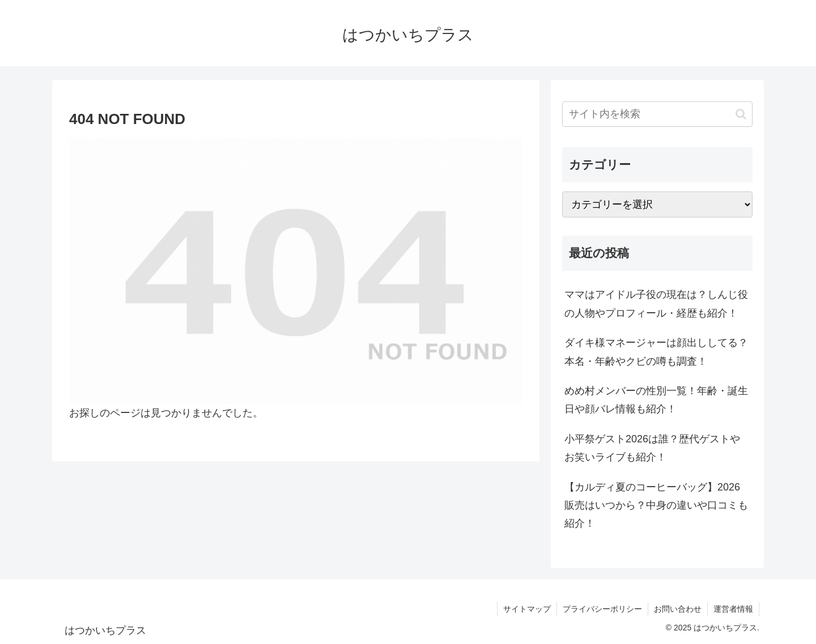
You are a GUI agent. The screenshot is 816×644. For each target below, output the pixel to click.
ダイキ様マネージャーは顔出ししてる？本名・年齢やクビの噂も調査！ (656, 352)
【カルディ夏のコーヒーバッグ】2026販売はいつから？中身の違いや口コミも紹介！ (656, 506)
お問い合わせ (678, 609)
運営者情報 (733, 609)
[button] (741, 114)
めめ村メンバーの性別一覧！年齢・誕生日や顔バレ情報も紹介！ (656, 400)
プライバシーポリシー (602, 609)
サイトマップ (527, 609)
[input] (657, 114)
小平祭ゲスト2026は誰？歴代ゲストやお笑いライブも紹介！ (652, 448)
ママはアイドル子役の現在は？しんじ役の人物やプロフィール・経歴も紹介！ (656, 304)
